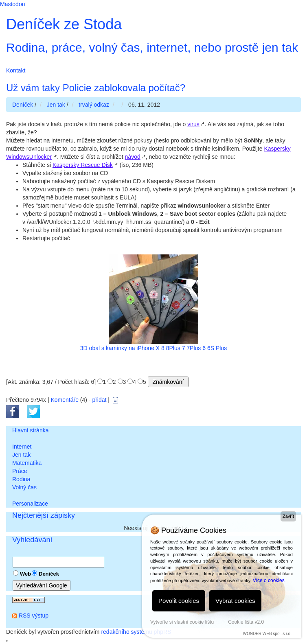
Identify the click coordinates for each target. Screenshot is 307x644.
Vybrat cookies (235, 601)
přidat (99, 400)
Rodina (21, 479)
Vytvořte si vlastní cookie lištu (182, 622)
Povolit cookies (179, 601)
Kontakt (16, 70)
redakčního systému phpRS (136, 632)
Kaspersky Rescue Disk (83, 165)
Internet (22, 447)
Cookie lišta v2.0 (246, 622)
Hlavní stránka (30, 430)
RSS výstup (34, 616)
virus (193, 124)
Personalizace (30, 504)
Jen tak (21, 455)
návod (133, 157)
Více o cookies (269, 580)
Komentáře (64, 400)
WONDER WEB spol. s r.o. (267, 634)
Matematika (27, 463)
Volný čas (24, 487)
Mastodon (12, 4)
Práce (20, 471)
